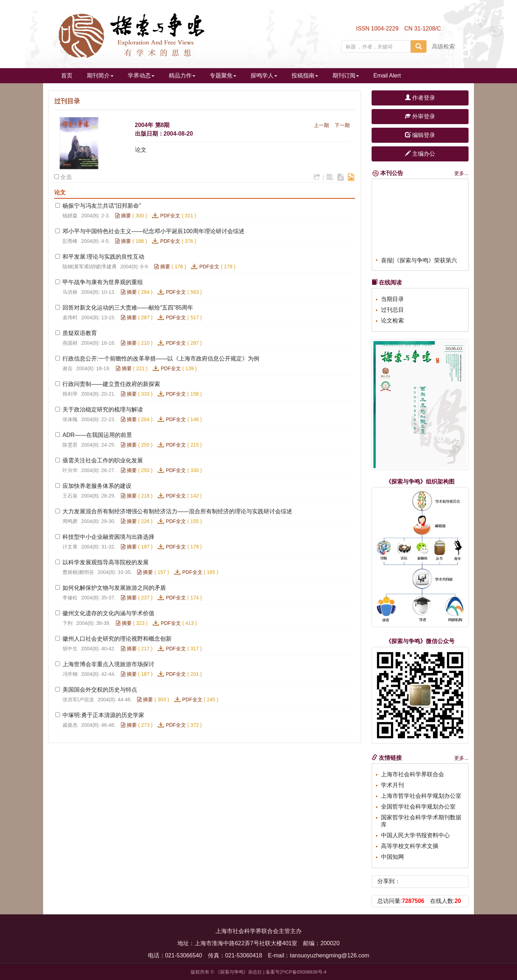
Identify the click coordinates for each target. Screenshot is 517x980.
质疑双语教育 (80, 333)
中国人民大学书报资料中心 (415, 835)
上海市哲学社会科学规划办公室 (421, 796)
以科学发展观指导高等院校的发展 (106, 562)
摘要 (123, 216)
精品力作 (182, 76)
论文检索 (392, 321)
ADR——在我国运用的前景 (97, 435)
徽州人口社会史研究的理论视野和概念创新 (117, 639)
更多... (461, 173)
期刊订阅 (346, 76)
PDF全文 (170, 216)
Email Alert (387, 76)
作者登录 (420, 98)
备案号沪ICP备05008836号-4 (296, 972)
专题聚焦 (223, 76)
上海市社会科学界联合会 (413, 774)
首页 (67, 76)
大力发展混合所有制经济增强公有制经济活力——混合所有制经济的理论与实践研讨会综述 (177, 511)
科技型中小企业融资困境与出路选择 (108, 537)
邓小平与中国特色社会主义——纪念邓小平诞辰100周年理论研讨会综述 (153, 231)
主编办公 (420, 154)
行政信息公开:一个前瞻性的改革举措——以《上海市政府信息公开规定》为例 (161, 359)
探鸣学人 (264, 76)
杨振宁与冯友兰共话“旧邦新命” (102, 206)
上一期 (321, 125)
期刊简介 (100, 76)
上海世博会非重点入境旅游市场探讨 (108, 664)
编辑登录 (420, 135)
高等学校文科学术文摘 (410, 846)
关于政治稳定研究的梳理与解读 (103, 409)
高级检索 (443, 46)
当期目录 (392, 299)
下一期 (342, 125)
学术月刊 (392, 785)
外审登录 (420, 116)
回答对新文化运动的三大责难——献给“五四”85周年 (128, 308)
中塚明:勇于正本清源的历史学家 (103, 715)
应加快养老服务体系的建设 (97, 486)
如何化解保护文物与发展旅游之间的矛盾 (114, 588)
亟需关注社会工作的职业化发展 (103, 460)
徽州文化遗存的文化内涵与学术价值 (109, 613)
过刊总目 (392, 310)
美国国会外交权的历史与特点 (100, 690)
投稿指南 (305, 76)
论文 (141, 150)
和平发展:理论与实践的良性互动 (103, 257)
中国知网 (392, 857)
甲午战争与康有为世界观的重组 (103, 282)
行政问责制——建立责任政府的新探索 (111, 384)
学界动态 (141, 76)
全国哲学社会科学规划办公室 (418, 807)
